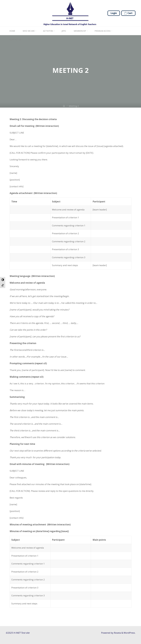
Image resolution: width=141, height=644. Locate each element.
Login (114, 13)
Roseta (117, 633)
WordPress (129, 633)
